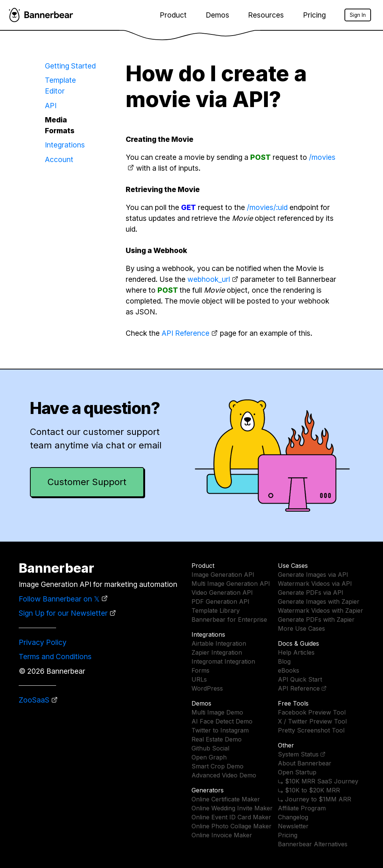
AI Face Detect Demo (222, 721)
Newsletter (293, 826)
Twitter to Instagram (220, 730)
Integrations (65, 145)
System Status (298, 754)
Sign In (358, 15)
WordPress (207, 688)
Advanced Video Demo (224, 775)
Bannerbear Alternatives (313, 844)
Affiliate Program (302, 808)
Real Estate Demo (217, 739)
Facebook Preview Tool (312, 712)
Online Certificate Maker (226, 799)
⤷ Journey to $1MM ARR (315, 799)
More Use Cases (301, 628)
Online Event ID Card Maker (231, 817)
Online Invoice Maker (222, 835)
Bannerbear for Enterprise (229, 619)
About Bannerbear (305, 763)
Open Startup (297, 772)
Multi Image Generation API (231, 584)
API (51, 106)
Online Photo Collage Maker (232, 826)
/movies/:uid (267, 207)
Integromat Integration (223, 661)
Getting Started (70, 66)
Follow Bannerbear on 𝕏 (59, 599)
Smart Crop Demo (217, 766)
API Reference (186, 333)
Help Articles (296, 652)
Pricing (314, 15)
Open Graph (209, 757)
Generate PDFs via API (311, 593)
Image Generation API (223, 575)
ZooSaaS (34, 700)
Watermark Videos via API (315, 584)
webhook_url (209, 279)
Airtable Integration (219, 643)
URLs (199, 679)
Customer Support (87, 482)
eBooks (289, 670)
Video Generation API (222, 593)
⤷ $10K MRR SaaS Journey (318, 781)
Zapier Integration (217, 652)
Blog (284, 661)
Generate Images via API (313, 575)
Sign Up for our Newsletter (63, 613)
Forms (200, 670)
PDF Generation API (220, 601)
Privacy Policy (43, 642)
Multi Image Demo (217, 712)
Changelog (293, 817)
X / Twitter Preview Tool (312, 721)
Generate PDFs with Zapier (316, 619)
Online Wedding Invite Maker (232, 808)
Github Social (210, 748)
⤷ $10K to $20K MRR (309, 790)
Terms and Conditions (55, 657)
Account (59, 159)
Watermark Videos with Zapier (321, 610)
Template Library (216, 610)
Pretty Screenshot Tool (311, 730)
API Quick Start (300, 679)
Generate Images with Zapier (319, 601)
